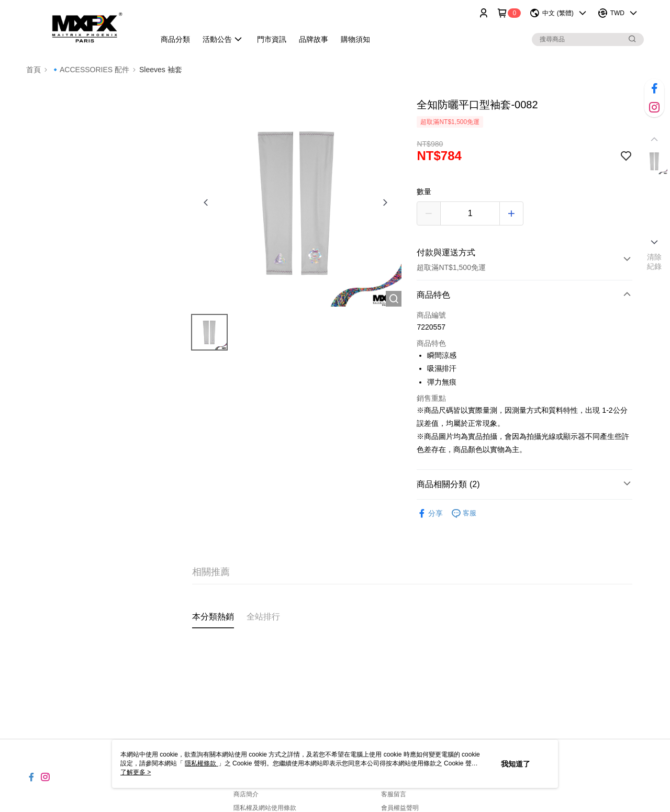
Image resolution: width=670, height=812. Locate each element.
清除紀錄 (655, 262)
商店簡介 (246, 794)
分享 (430, 514)
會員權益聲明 (400, 808)
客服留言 (394, 794)
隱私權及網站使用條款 (265, 808)
